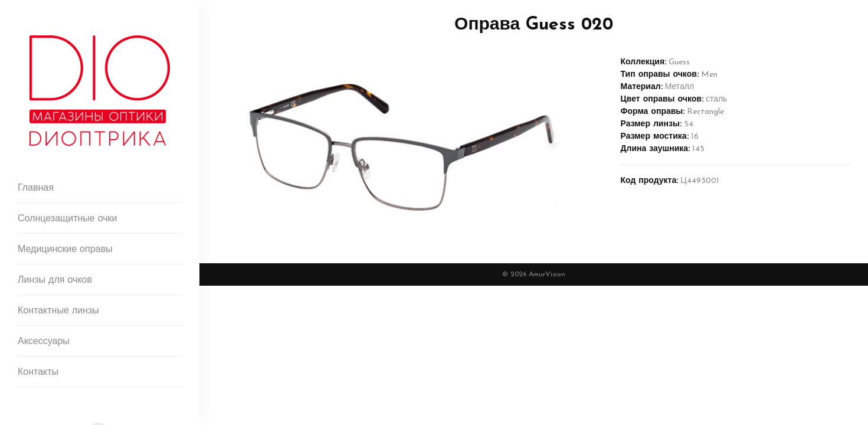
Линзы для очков (55, 280)
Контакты (38, 372)
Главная (36, 188)
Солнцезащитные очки (68, 219)
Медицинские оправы (65, 250)
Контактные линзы (58, 311)
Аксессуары (44, 342)
